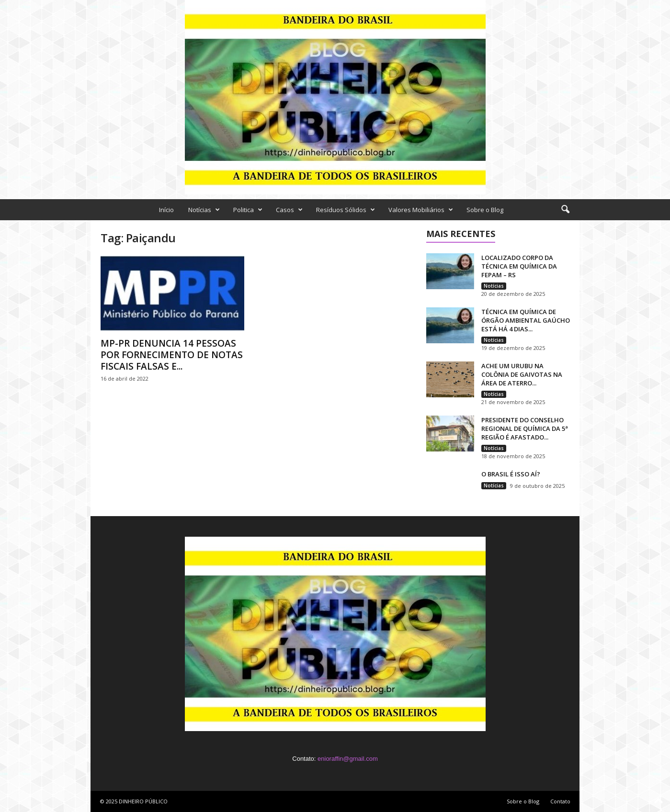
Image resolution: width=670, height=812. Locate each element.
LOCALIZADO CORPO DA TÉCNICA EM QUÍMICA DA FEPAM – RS (519, 266)
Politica (248, 210)
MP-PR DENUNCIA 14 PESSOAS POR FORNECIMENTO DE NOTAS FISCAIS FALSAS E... (172, 355)
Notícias (204, 210)
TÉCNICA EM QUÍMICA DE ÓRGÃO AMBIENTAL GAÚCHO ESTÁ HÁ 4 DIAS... (526, 320)
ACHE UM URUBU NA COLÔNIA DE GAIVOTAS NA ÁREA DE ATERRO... (522, 374)
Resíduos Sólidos (346, 210)
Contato (560, 801)
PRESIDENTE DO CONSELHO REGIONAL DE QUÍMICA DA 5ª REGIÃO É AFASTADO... (525, 429)
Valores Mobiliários (421, 210)
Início (166, 210)
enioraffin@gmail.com (348, 759)
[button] (565, 210)
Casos (289, 210)
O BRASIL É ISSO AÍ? (511, 474)
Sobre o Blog (485, 210)
